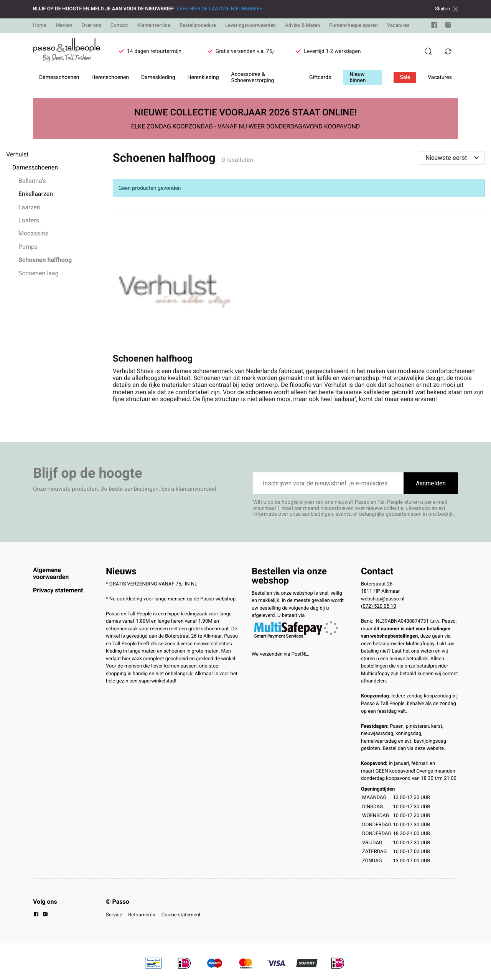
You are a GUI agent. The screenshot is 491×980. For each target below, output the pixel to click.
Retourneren (142, 915)
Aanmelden (431, 483)
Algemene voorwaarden (51, 573)
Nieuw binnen (358, 77)
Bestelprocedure (198, 25)
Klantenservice (154, 25)
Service (114, 915)
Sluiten (447, 9)
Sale (405, 77)
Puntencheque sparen (353, 25)
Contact (119, 25)
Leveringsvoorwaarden (250, 25)
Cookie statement (181, 915)
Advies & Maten (302, 25)
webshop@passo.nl (383, 599)
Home (40, 25)
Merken (64, 25)
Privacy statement (58, 590)
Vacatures (398, 25)
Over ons (91, 25)
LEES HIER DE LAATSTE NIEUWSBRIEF (219, 9)
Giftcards (320, 77)
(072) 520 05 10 (379, 606)
